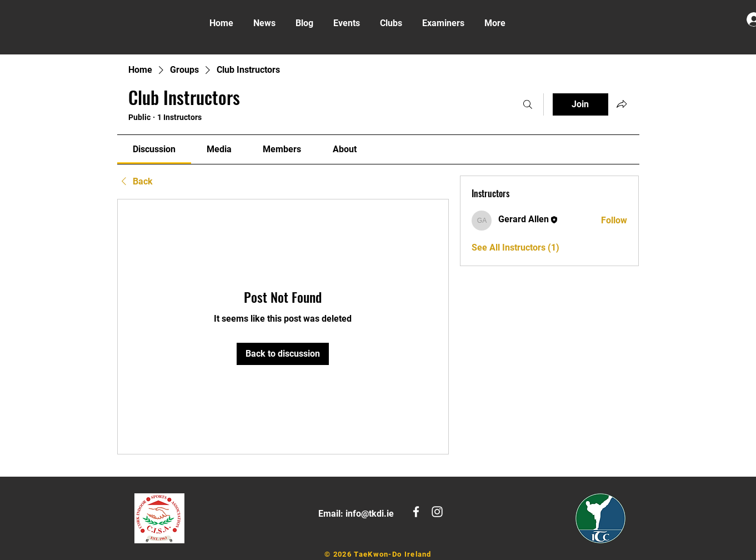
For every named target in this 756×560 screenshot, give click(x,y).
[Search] (528, 104)
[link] (154, 149)
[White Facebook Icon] (416, 512)
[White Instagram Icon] (437, 512)
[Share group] (622, 104)
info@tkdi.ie (370, 514)
